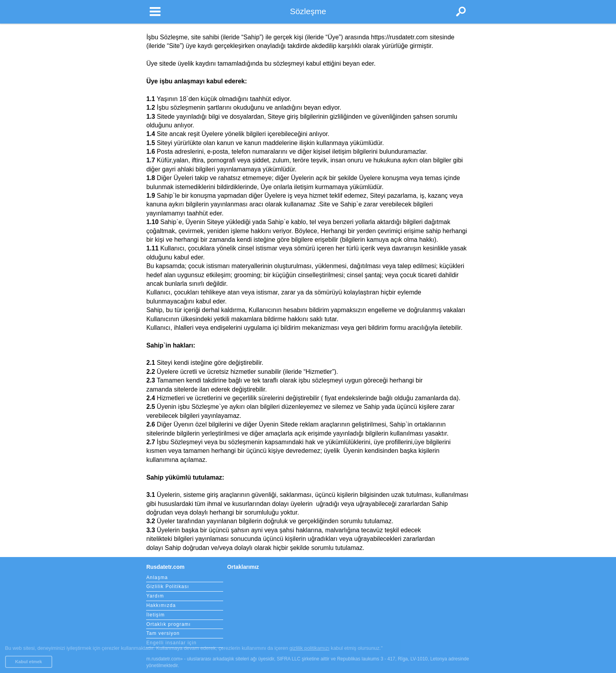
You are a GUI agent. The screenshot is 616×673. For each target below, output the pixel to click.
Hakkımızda (161, 605)
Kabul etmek (29, 662)
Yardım (155, 596)
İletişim (155, 615)
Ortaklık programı (168, 624)
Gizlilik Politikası (168, 587)
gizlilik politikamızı (310, 648)
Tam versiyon (163, 633)
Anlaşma (157, 577)
